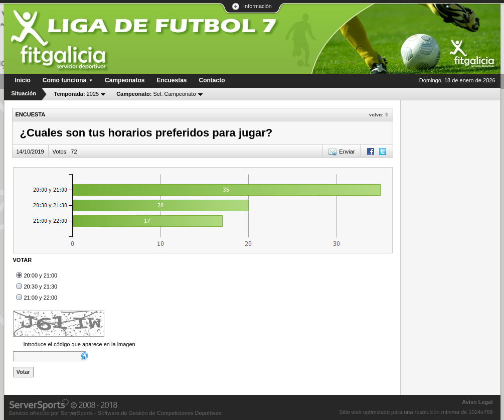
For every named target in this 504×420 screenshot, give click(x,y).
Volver (376, 114)
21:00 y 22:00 (41, 298)
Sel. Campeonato (156, 94)
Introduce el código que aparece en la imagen (79, 344)
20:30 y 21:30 (41, 287)
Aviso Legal (477, 402)
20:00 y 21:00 (41, 275)
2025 (77, 94)
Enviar (347, 152)
